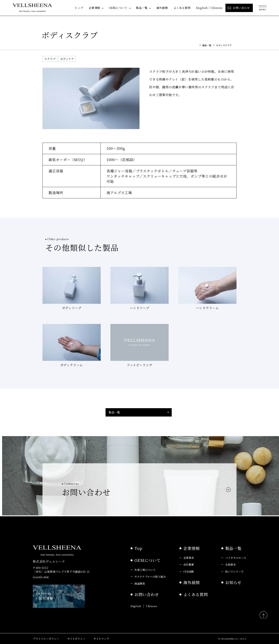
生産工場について (145, 569)
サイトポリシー (77, 638)
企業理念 (189, 557)
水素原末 (231, 564)
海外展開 (162, 8)
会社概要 (189, 564)
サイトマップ (101, 638)
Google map (41, 576)
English (202, 8)
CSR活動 (189, 571)
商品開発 (140, 583)
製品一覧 (142, 8)
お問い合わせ (147, 594)
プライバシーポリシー (46, 638)
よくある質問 (182, 8)
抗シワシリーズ (234, 571)
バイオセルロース (236, 557)
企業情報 (94, 8)
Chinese (217, 8)
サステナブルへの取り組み (150, 576)
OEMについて (118, 8)
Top (138, 548)
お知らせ (233, 582)
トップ (79, 8)
